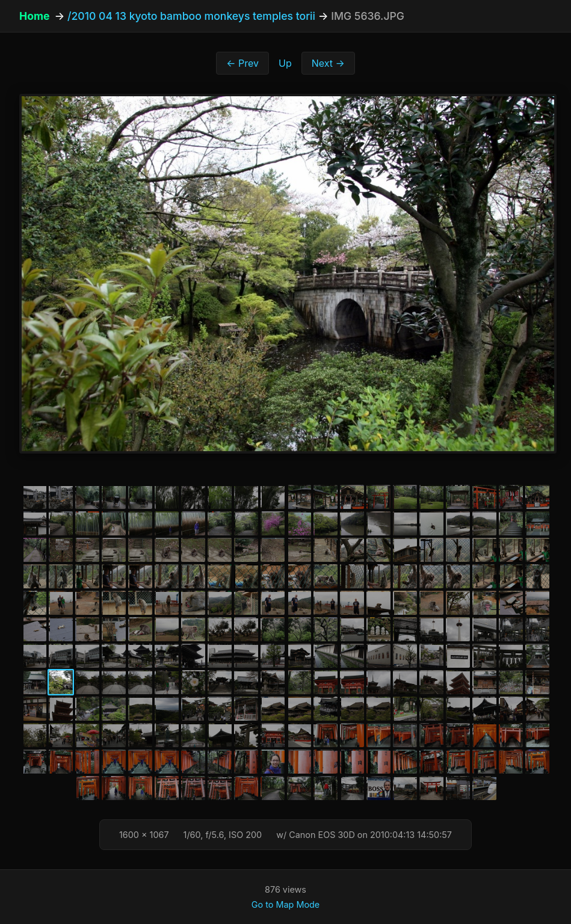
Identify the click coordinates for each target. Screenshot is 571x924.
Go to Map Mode (285, 904)
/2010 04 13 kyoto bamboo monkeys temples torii (191, 16)
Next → (328, 63)
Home (34, 16)
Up (285, 63)
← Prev (242, 63)
